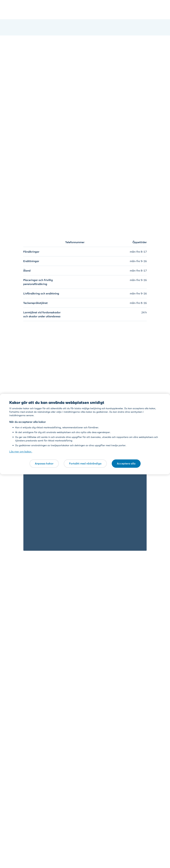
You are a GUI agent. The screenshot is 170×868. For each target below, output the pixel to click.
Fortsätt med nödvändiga (85, 463)
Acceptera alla (126, 463)
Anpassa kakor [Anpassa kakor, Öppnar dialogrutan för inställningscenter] (44, 463)
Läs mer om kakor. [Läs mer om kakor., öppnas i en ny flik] (21, 451)
